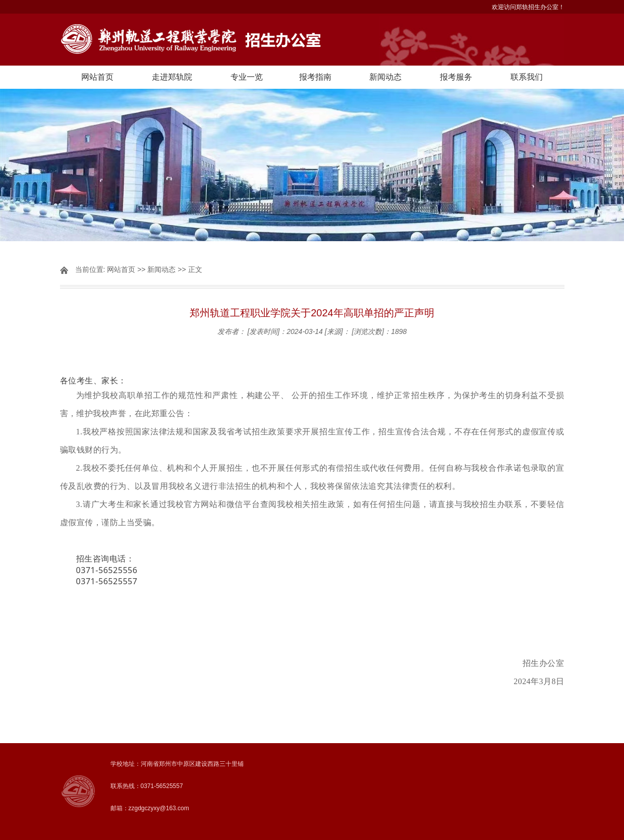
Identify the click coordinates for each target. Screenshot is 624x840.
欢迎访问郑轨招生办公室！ (528, 7)
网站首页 (97, 77)
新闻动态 (385, 77)
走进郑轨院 (172, 77)
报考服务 (456, 77)
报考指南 (315, 77)
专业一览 (247, 77)
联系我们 (527, 77)
